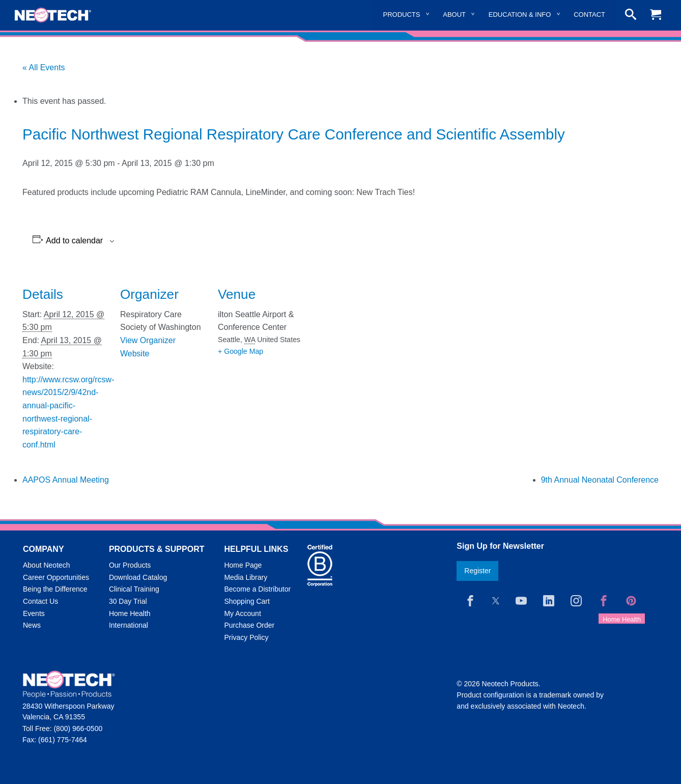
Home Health (130, 613)
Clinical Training (134, 589)
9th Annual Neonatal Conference (600, 480)
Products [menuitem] (402, 15)
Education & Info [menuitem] (520, 15)
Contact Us (40, 601)
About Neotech (47, 565)
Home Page (243, 565)
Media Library (246, 577)
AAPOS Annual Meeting (66, 480)
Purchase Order (249, 625)
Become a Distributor (257, 589)
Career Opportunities (56, 577)
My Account (242, 613)
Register (477, 571)
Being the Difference (55, 589)
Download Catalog (138, 577)
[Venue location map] (369, 339)
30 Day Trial (128, 601)
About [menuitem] (454, 15)
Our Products (130, 565)
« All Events (44, 67)
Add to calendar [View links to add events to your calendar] (74, 241)
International (129, 625)
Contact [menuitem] (589, 15)
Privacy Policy (246, 637)
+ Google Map (240, 351)
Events (34, 613)
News (32, 625)
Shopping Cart (247, 601)
